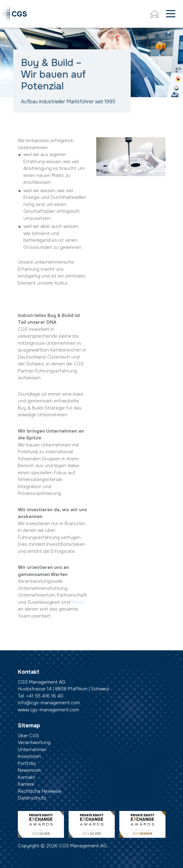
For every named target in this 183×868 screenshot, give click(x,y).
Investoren (29, 756)
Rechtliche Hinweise (40, 791)
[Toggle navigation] (171, 14)
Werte (78, 602)
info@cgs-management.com (49, 703)
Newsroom (29, 770)
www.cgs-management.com (48, 710)
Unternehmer (32, 750)
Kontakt (26, 777)
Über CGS (28, 736)
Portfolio (27, 763)
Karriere (26, 784)
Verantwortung (34, 743)
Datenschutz (32, 798)
